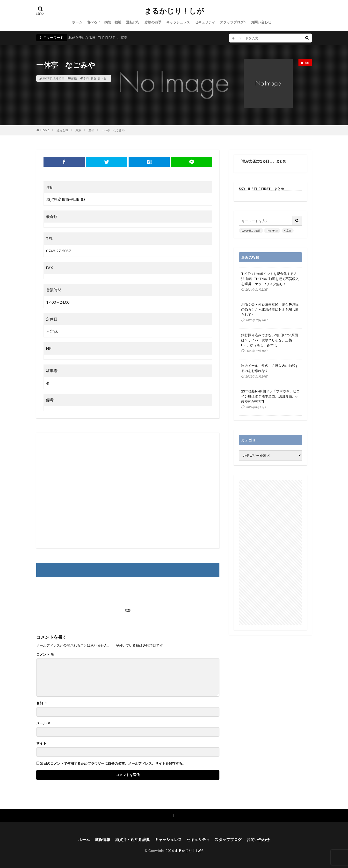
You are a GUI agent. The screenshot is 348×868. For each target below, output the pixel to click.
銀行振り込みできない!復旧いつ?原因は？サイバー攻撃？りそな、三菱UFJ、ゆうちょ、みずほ (270, 340)
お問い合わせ (261, 22)
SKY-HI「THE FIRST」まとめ (261, 189)
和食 (94, 78)
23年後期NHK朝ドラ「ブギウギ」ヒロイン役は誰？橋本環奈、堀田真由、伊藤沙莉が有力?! (270, 396)
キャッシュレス (178, 22)
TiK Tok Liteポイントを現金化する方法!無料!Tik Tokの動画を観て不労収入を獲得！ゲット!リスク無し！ (270, 279)
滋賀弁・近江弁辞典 (132, 839)
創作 (87, 78)
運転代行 (133, 22)
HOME (45, 130)
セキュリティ (205, 22)
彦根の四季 (153, 22)
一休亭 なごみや (113, 130)
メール (43, 723)
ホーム (77, 22)
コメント (45, 654)
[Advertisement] (128, 490)
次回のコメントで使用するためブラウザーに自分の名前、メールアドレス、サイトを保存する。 (113, 763)
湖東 (78, 130)
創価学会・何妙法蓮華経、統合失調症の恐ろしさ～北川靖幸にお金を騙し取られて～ (270, 309)
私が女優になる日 (82, 38)
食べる (92, 22)
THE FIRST (106, 38)
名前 (42, 703)
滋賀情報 (102, 839)
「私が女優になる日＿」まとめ (262, 161)
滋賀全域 (62, 130)
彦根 (74, 78)
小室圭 (122, 38)
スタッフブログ (232, 22)
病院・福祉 (113, 22)
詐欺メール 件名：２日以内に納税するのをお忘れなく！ (270, 368)
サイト (41, 743)
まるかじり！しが (174, 11)
